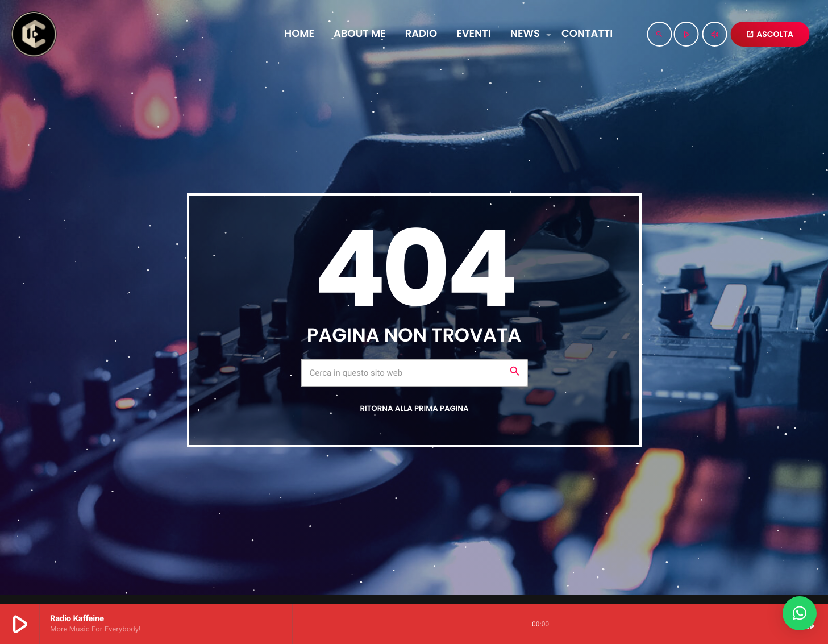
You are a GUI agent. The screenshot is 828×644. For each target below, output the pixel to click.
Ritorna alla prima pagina (414, 408)
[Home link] (34, 34)
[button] (800, 613)
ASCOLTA (770, 34)
